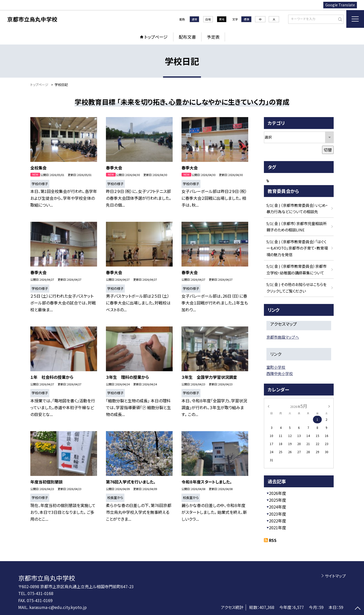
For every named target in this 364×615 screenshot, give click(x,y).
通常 (194, 19)
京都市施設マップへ (283, 337)
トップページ (156, 37)
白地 (208, 19)
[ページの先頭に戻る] (358, 609)
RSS (273, 540)
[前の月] (268, 406)
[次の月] (329, 406)
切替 (328, 150)
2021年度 (278, 528)
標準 (246, 19)
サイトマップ (335, 576)
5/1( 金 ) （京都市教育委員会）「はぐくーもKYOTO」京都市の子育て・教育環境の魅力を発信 (297, 248)
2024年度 (278, 507)
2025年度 (278, 500)
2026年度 (278, 493)
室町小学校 (276, 367)
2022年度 (278, 521)
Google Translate (340, 5)
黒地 (222, 19)
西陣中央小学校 (280, 373)
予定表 (213, 37)
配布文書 (187, 37)
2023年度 (278, 514)
